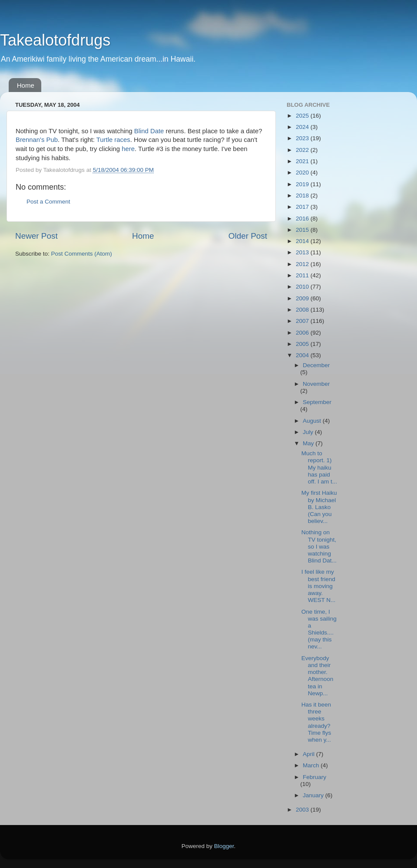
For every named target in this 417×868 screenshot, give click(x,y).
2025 (303, 116)
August (313, 421)
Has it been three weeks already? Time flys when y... (316, 722)
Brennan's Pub (37, 140)
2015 (303, 230)
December (316, 365)
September (317, 402)
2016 (303, 219)
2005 (303, 344)
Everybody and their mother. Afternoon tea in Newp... (318, 676)
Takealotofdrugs (55, 40)
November (316, 384)
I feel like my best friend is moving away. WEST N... (319, 586)
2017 (303, 207)
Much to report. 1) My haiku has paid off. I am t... (319, 467)
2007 (303, 321)
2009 (303, 298)
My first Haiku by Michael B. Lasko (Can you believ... (319, 507)
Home (26, 85)
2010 (303, 287)
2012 (303, 264)
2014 (303, 241)
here (128, 149)
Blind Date (149, 131)
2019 (303, 184)
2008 (303, 310)
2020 (303, 173)
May (309, 443)
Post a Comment (48, 202)
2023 (303, 138)
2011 (303, 275)
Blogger (224, 846)
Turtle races (113, 140)
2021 (303, 161)
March (312, 765)
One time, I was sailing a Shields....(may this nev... (319, 629)
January (314, 795)
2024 (303, 127)
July (309, 432)
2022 (303, 150)
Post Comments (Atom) (82, 254)
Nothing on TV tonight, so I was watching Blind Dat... (319, 546)
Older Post (248, 236)
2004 (303, 355)
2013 (303, 252)
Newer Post (36, 236)
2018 (303, 196)
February (314, 777)
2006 (303, 333)
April (309, 754)
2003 (303, 810)
